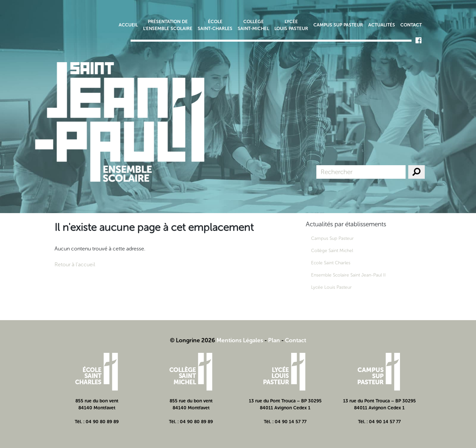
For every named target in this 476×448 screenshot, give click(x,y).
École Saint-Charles (215, 25)
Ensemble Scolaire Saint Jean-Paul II (348, 275)
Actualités (382, 25)
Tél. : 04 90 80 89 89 (97, 422)
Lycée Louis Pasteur (291, 25)
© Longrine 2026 (193, 340)
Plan (274, 340)
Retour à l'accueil (75, 264)
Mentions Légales (240, 340)
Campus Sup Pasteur (338, 25)
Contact (411, 25)
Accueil (128, 25)
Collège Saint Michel (332, 251)
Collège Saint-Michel (253, 25)
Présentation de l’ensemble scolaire (168, 25)
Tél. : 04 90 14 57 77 (285, 422)
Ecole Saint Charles (331, 263)
